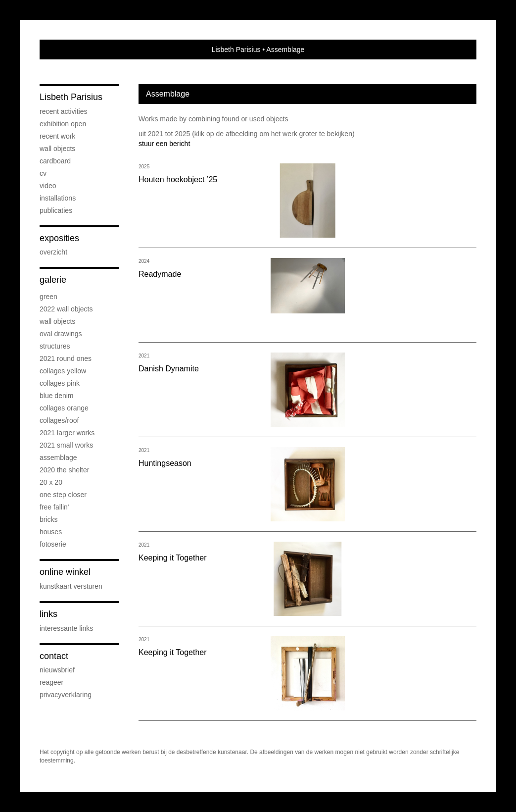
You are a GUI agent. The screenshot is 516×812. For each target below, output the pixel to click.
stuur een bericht (164, 144)
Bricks (49, 519)
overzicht (53, 252)
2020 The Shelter (64, 470)
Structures (55, 346)
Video (48, 186)
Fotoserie (53, 544)
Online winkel (65, 572)
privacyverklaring (66, 695)
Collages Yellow (63, 371)
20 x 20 (51, 482)
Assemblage (58, 457)
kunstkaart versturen (71, 586)
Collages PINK (60, 383)
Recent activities (63, 111)
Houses (51, 532)
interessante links (66, 628)
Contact (54, 656)
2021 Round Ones (66, 358)
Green (48, 297)
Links (48, 614)
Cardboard (55, 161)
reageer (51, 682)
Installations (58, 198)
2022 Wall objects (66, 309)
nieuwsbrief (57, 670)
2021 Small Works (66, 445)
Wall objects (57, 149)
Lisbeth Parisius (236, 50)
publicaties (56, 210)
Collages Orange (64, 408)
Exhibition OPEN (63, 124)
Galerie (53, 280)
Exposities (59, 238)
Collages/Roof (59, 420)
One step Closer (63, 495)
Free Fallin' (54, 507)
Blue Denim (57, 396)
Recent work (57, 136)
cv (43, 173)
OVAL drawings (61, 334)
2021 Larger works (67, 433)
